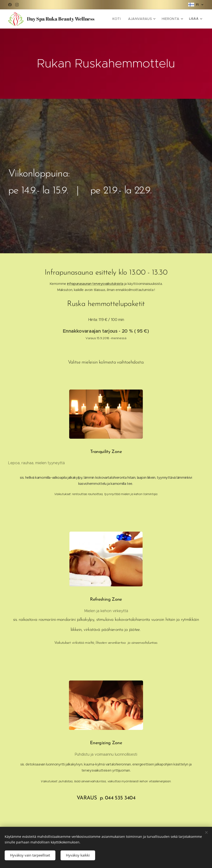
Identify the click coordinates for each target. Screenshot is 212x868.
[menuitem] (121, 19)
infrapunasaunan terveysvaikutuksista (95, 284)
